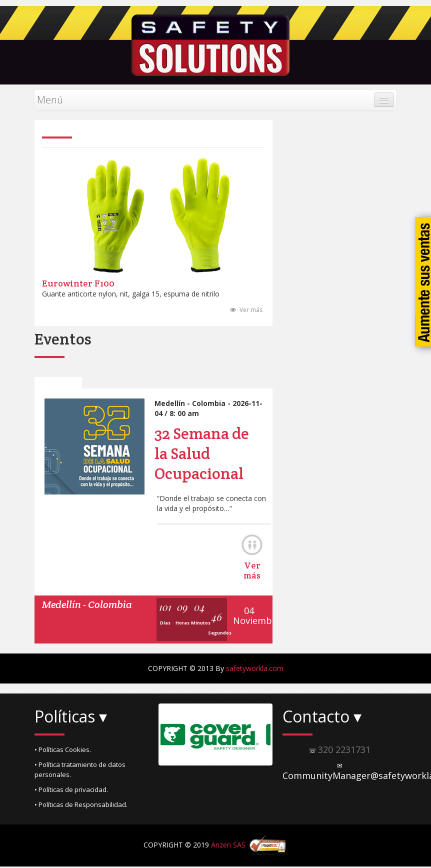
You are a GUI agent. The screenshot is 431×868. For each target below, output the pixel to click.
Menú (50, 100)
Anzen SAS (228, 846)
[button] (91, 750)
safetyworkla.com (255, 669)
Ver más (246, 311)
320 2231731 (344, 750)
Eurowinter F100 (78, 284)
